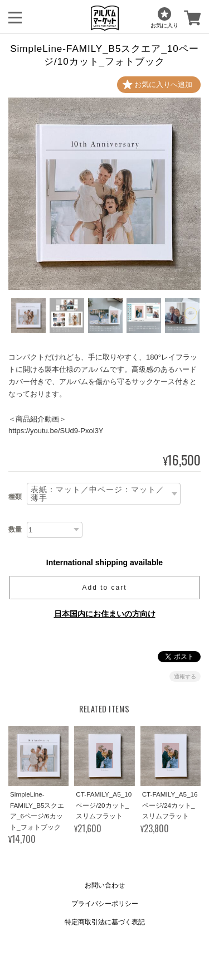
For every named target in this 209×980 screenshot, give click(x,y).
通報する (185, 676)
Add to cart (104, 588)
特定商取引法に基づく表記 (105, 922)
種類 (15, 497)
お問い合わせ (105, 885)
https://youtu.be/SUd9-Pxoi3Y (56, 431)
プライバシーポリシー (105, 904)
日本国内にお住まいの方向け (105, 614)
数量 (15, 530)
